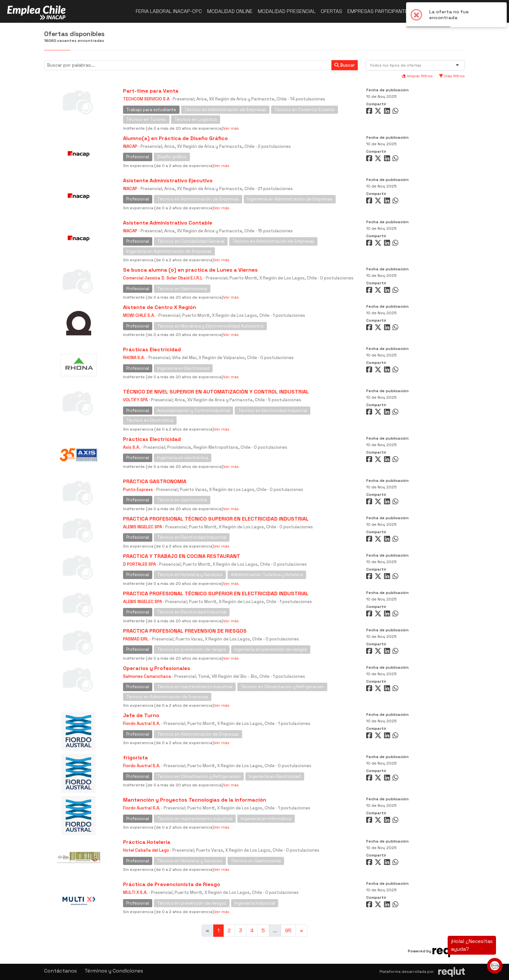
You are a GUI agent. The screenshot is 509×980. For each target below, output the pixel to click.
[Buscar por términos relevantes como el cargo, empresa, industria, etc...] (188, 65)
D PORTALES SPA (139, 564)
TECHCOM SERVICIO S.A (146, 99)
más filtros (452, 76)
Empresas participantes (379, 11)
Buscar (345, 65)
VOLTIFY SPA (135, 400)
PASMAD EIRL (136, 639)
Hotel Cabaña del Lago (146, 850)
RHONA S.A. (134, 358)
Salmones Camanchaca (147, 676)
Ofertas (331, 11)
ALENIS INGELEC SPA (143, 527)
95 (288, 930)
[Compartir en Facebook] (370, 112)
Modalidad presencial (287, 11)
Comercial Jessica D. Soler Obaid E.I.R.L (163, 278)
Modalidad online (230, 11)
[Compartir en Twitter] (379, 112)
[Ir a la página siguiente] (301, 931)
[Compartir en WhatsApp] (396, 112)
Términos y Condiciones (114, 971)
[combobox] (397, 65)
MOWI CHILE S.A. (139, 315)
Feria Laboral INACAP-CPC (169, 11)
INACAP (130, 146)
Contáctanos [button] (61, 971)
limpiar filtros (417, 76)
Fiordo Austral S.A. (142, 723)
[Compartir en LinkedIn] (388, 112)
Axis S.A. (132, 447)
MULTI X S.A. (135, 892)
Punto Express (138, 490)
